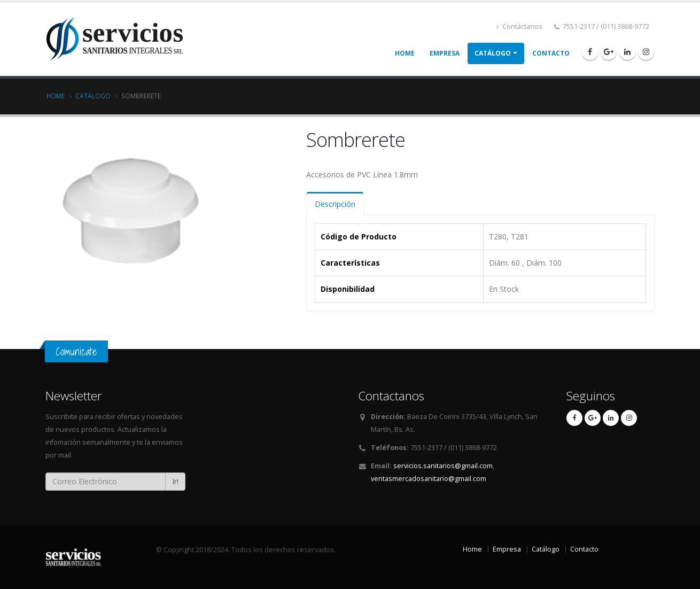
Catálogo (493, 53)
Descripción (335, 204)
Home (405, 53)
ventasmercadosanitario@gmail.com (429, 479)
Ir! (175, 481)
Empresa (445, 53)
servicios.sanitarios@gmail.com (443, 466)
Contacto (551, 53)
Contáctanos (519, 26)
